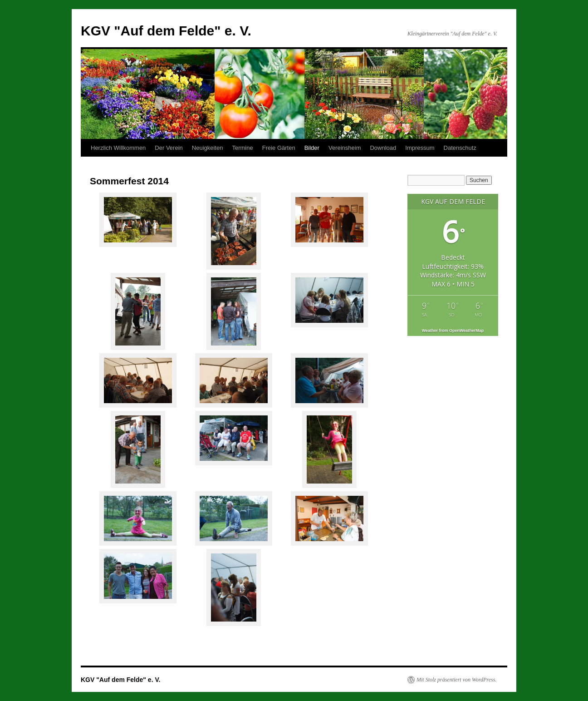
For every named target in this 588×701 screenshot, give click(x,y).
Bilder (312, 148)
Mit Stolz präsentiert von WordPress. (456, 680)
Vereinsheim (345, 148)
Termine (242, 148)
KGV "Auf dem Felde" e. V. (166, 31)
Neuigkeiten (208, 148)
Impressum (420, 148)
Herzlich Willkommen (118, 148)
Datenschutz (460, 148)
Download (383, 148)
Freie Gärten (279, 148)
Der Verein (169, 148)
